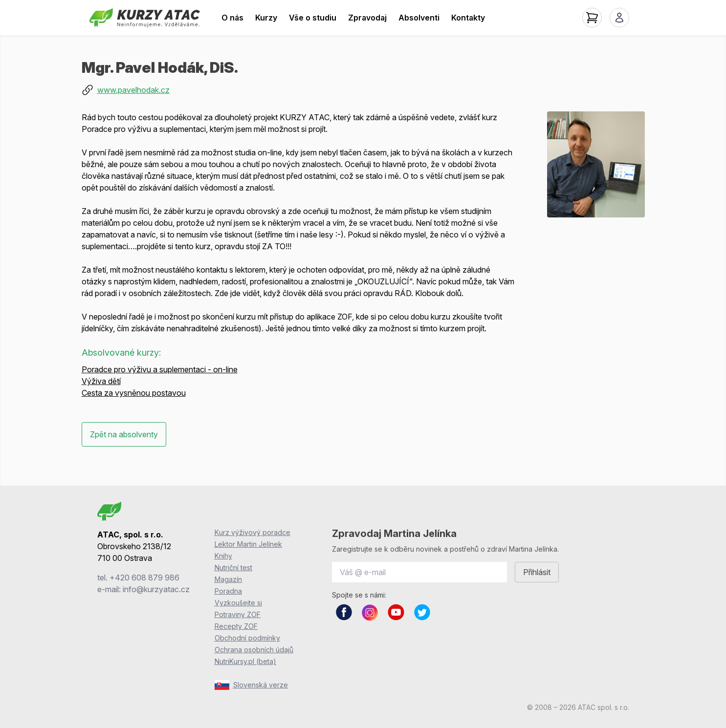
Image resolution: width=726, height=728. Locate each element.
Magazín (228, 579)
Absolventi (419, 18)
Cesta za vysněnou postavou (134, 393)
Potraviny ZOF (238, 614)
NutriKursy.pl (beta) (245, 661)
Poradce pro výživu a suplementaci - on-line (160, 369)
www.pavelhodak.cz (133, 90)
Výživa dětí (101, 381)
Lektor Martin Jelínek (248, 544)
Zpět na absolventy (124, 434)
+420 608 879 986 (144, 578)
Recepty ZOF (236, 626)
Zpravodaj (367, 18)
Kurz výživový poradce (253, 532)
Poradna (228, 591)
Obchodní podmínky (247, 638)
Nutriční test (233, 567)
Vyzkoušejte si (238, 603)
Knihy (223, 556)
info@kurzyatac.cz (156, 589)
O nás (232, 18)
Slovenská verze (251, 685)
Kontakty (468, 18)
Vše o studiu (313, 18)
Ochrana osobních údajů (254, 650)
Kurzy (266, 18)
